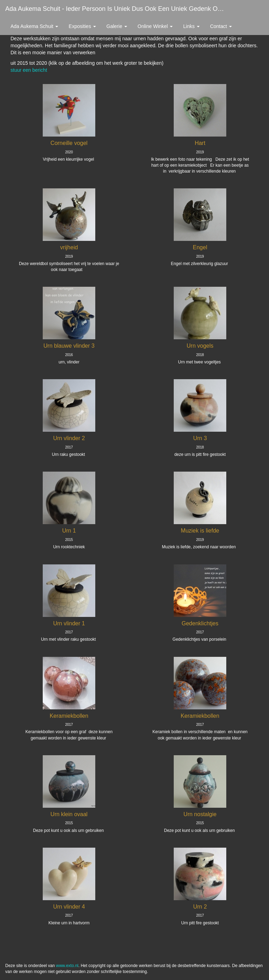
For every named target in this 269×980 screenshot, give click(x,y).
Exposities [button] (82, 26)
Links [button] (191, 26)
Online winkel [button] (155, 26)
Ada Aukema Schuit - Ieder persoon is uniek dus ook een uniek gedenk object (118, 9)
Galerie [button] (117, 26)
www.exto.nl (67, 966)
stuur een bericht (29, 70)
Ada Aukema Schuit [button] (34, 26)
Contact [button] (221, 26)
